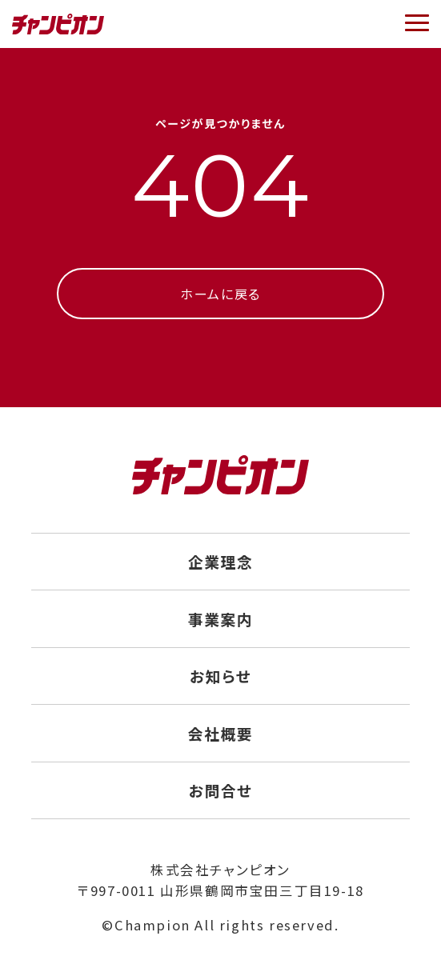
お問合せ (220, 790)
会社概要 (220, 733)
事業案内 (220, 619)
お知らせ (220, 676)
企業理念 (220, 561)
